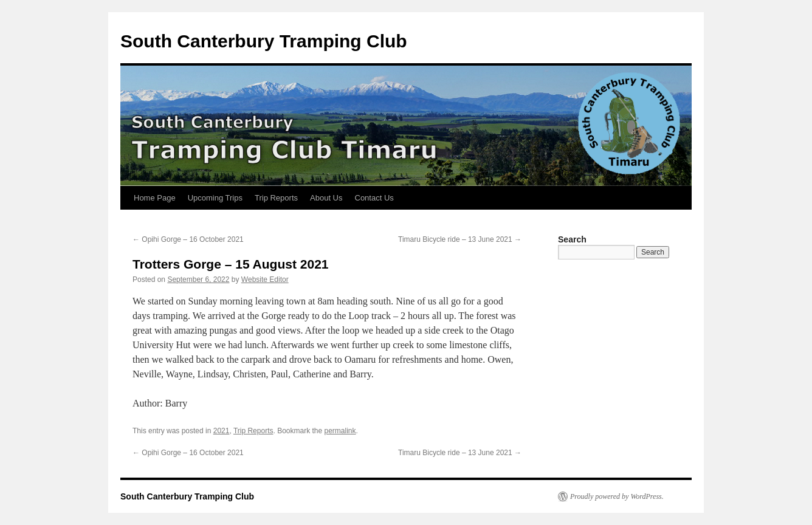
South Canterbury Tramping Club (264, 41)
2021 (222, 431)
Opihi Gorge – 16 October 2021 (188, 239)
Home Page (155, 198)
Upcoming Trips (215, 198)
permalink (340, 431)
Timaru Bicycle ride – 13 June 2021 (460, 239)
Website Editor (265, 280)
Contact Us (374, 198)
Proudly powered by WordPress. (617, 496)
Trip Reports (276, 198)
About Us (326, 198)
